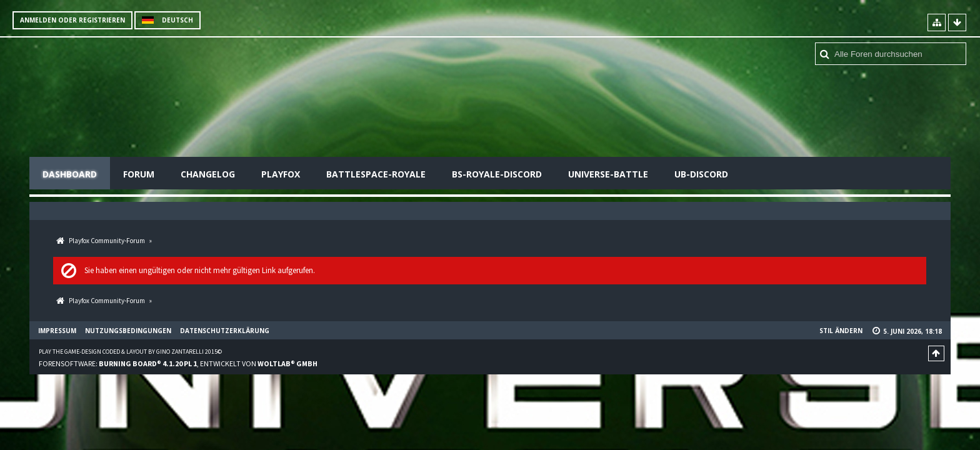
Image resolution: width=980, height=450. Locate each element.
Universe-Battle (608, 174)
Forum (139, 174)
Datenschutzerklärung (225, 331)
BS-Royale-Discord (497, 174)
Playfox (281, 174)
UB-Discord (701, 174)
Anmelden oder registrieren (72, 20)
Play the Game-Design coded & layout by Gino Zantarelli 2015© (130, 352)
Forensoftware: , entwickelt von (178, 363)
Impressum (57, 331)
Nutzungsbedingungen (128, 331)
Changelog (208, 174)
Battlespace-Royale (376, 174)
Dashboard (70, 174)
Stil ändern (841, 331)
